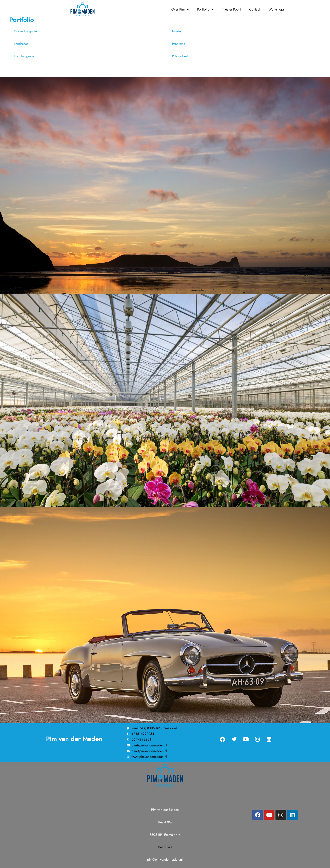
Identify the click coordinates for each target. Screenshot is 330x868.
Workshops (277, 9)
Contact (255, 9)
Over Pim (180, 9)
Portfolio (205, 9)
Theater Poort (231, 9)
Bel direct (165, 847)
